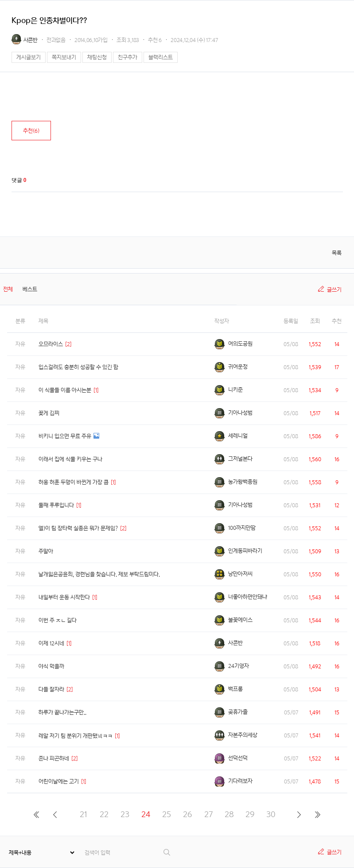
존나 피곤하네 (54, 758)
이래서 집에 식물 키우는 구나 (70, 459)
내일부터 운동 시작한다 (64, 597)
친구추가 (128, 57)
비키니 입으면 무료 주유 (65, 436)
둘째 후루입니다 (56, 505)
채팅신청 (97, 57)
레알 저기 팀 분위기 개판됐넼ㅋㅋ (76, 736)
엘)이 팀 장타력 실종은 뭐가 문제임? (78, 528)
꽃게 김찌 (49, 413)
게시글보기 (29, 57)
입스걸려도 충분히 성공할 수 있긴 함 (78, 367)
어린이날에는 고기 (59, 781)
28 (229, 814)
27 (208, 814)
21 (84, 814)
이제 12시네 (51, 643)
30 (271, 814)
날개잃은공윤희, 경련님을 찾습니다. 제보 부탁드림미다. (99, 574)
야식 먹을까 (51, 666)
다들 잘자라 (51, 689)
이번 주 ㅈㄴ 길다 (58, 620)
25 (167, 814)
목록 (337, 253)
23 (125, 814)
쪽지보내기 (64, 57)
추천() (31, 131)
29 (250, 814)
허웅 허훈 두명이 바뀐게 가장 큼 (74, 482)
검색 (167, 852)
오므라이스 (51, 344)
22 (104, 814)
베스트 (30, 289)
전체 (8, 289)
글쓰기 (334, 290)
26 (187, 814)
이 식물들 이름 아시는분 (65, 390)
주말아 (46, 551)
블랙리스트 (161, 57)
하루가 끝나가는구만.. (62, 712)
